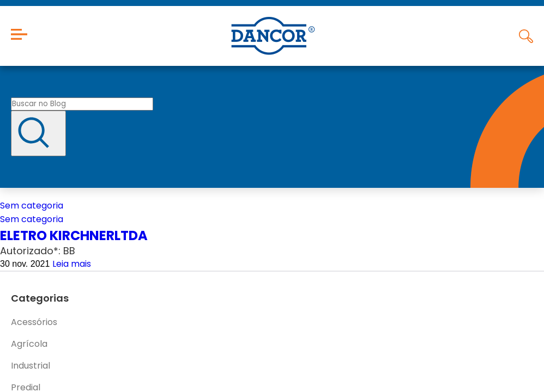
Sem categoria (32, 206)
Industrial (31, 366)
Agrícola (29, 344)
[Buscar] (38, 133)
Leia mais (72, 264)
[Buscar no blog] (82, 104)
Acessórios (34, 322)
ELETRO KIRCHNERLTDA (74, 235)
